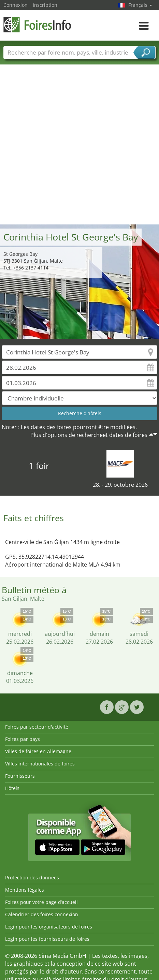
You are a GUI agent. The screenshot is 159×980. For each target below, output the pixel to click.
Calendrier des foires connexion (42, 914)
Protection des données (32, 877)
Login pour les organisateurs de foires (49, 927)
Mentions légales (25, 890)
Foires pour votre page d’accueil (41, 902)
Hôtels (12, 788)
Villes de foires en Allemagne (38, 751)
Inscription (45, 5)
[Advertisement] (77, 144)
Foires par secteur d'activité (37, 727)
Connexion (16, 5)
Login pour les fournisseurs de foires (47, 939)
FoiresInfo (38, 25)
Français (140, 5)
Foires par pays (23, 739)
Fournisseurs (20, 776)
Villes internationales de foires (40, 764)
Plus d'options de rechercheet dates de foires (89, 435)
